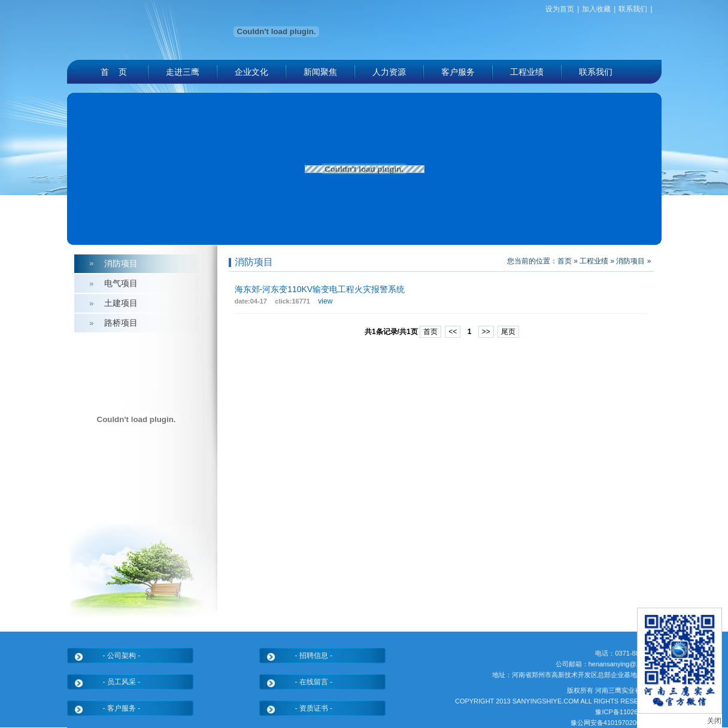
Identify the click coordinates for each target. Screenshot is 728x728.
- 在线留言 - (314, 682)
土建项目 (121, 303)
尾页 (508, 332)
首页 (565, 261)
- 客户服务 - (122, 708)
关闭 (714, 721)
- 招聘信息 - (314, 656)
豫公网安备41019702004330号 (616, 723)
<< (453, 332)
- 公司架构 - (122, 656)
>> (486, 332)
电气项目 (121, 283)
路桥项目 (121, 323)
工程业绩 (594, 261)
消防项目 (121, 263)
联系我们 (633, 9)
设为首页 (560, 9)
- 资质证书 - (314, 708)
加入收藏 (596, 9)
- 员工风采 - (122, 682)
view (325, 301)
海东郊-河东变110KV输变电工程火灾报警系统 (320, 289)
